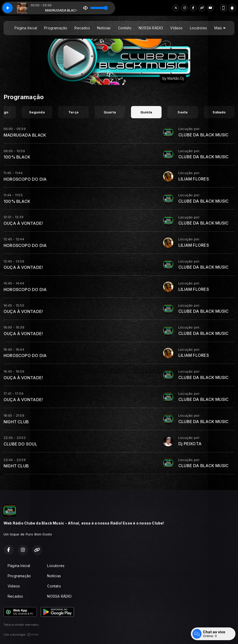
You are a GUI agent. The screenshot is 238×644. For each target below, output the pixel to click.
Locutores (199, 28)
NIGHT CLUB (16, 422)
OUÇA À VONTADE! (23, 223)
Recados (82, 28)
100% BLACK (17, 157)
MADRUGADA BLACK (25, 135)
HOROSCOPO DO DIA (25, 179)
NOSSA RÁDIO (151, 28)
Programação (56, 28)
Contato (125, 28)
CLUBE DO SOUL (20, 444)
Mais (220, 28)
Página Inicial (26, 28)
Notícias (104, 28)
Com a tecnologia (21, 635)
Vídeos (176, 28)
